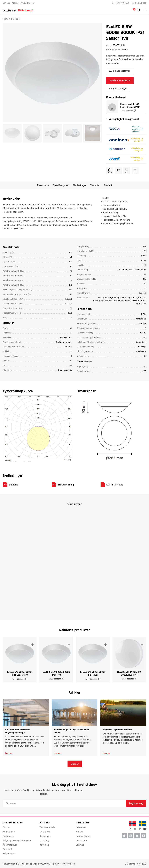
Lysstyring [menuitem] (44, 840)
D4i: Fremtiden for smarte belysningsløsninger (18, 733)
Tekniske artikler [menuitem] (48, 827)
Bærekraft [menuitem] (8, 849)
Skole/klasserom (132, 303)
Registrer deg (136, 805)
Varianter (95, 187)
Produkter (16, 19)
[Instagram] (143, 836)
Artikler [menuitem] (15, 3)
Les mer (9, 755)
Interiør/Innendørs (109, 303)
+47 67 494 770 (121, 3)
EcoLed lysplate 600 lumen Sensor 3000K (130, 106)
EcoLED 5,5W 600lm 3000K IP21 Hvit (56, 675)
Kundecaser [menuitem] (45, 836)
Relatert (108, 187)
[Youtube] (137, 836)
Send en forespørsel (120, 80)
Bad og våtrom (105, 300)
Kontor (121, 303)
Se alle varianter (122, 71)
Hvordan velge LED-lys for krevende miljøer (71, 733)
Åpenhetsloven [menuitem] (10, 845)
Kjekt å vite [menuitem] (45, 832)
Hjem (5, 19)
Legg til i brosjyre (118, 88)
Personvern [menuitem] (8, 836)
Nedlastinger (80, 187)
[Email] (64, 806)
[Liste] (133, 10)
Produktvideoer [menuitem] (27, 3)
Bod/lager (117, 300)
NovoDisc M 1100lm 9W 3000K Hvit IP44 (129, 675)
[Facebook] (124, 836)
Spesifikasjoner (61, 187)
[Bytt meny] (145, 10)
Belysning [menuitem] (44, 845)
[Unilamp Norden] (18, 10)
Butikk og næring (130, 300)
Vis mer (75, 766)
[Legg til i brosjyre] (32, 644)
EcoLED (125, 50)
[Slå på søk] (139, 10)
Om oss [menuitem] (6, 3)
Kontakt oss (139, 3)
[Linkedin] (131, 836)
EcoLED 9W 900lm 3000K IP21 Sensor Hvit (20, 675)
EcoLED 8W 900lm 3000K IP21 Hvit (93, 675)
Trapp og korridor (141, 304)
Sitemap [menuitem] (80, 845)
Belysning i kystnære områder (117, 732)
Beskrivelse (43, 187)
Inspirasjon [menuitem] (81, 840)
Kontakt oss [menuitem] (9, 832)
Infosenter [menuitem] (81, 827)
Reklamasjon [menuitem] (9, 853)
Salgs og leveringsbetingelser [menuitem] (17, 840)
